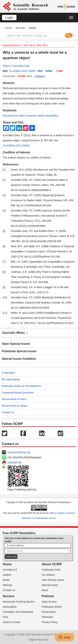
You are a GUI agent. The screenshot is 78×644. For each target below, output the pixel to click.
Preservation (49, 612)
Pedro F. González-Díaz (16, 66)
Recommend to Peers (14, 399)
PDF (40, 71)
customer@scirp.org (19, 452)
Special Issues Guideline (19, 359)
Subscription (10, 607)
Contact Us (9, 590)
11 (5, 313)
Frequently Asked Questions (18, 393)
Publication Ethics (52, 607)
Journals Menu (15, 333)
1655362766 (14, 463)
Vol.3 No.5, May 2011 (36, 45)
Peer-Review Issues (53, 580)
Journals (20, 28)
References (11, 164)
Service (9, 596)
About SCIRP (52, 564)
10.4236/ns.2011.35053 (22, 71)
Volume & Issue (12, 622)
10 (5, 297)
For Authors (48, 575)
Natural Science (12, 45)
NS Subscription (11, 379)
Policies (48, 596)
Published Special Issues (19, 351)
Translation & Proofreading (18, 612)
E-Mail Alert (8, 373)
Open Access (49, 602)
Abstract (9, 83)
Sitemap (7, 585)
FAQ (5, 617)
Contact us (8, 412)
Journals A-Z (10, 570)
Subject (7, 575)
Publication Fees (51, 570)
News (45, 590)
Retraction (48, 617)
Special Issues (50, 585)
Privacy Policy (50, 622)
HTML (49, 71)
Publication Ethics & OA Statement (21, 386)
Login (9, 18)
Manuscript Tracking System (19, 602)
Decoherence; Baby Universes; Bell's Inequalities (30, 116)
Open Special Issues (16, 344)
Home (8, 28)
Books (6, 580)
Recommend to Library (15, 406)
